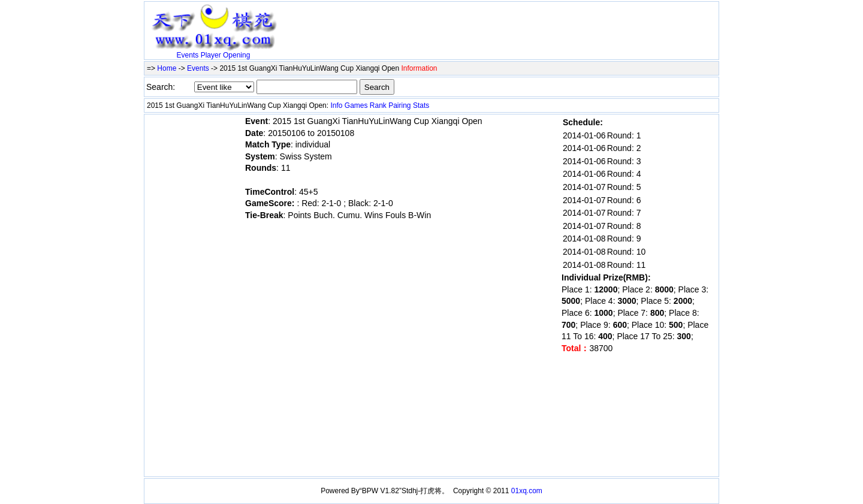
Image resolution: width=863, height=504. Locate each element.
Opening (236, 55)
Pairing (399, 105)
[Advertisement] (423, 22)
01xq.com (527, 491)
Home (167, 68)
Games (356, 105)
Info (336, 105)
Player (211, 55)
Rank (378, 105)
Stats (421, 105)
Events (188, 55)
